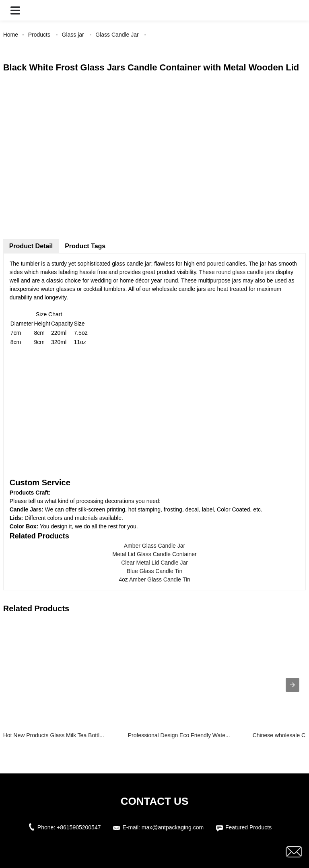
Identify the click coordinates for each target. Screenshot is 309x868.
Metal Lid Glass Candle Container (154, 554)
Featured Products (248, 827)
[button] (15, 10)
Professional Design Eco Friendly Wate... (179, 735)
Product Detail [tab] (31, 246)
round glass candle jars (245, 272)
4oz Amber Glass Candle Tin (154, 579)
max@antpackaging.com (173, 827)
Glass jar (73, 35)
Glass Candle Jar (117, 35)
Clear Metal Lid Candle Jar (154, 563)
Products (39, 35)
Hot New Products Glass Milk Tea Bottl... (54, 735)
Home (11, 35)
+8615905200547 (79, 827)
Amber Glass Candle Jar (155, 546)
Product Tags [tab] (85, 246)
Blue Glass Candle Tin (155, 571)
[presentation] (293, 685)
